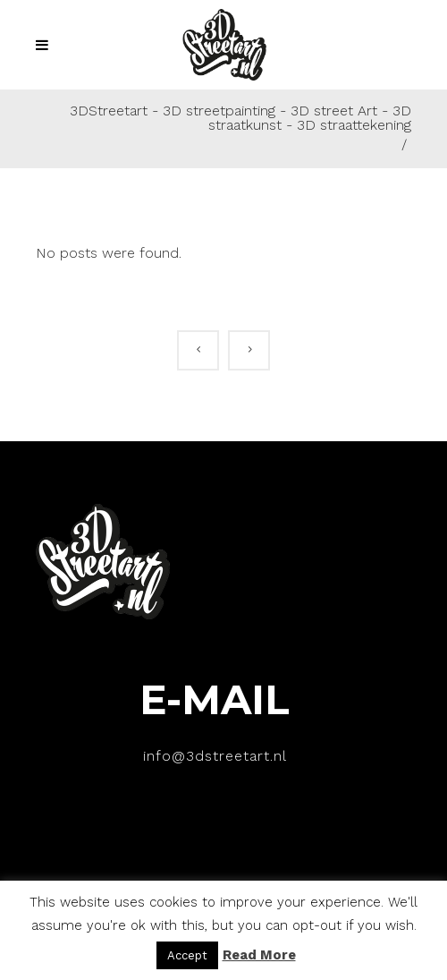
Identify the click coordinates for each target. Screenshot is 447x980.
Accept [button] (187, 955)
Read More (259, 955)
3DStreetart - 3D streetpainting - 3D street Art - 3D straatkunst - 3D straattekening (240, 118)
